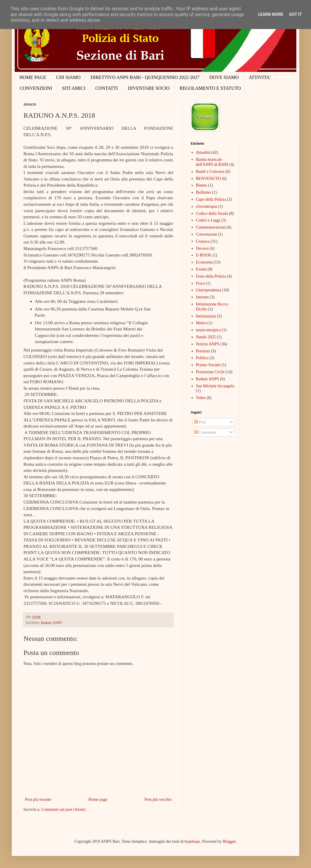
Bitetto (202, 185)
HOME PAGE (33, 77)
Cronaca (203, 241)
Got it (295, 14)
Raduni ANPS (51, 623)
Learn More (271, 14)
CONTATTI (107, 88)
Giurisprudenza (209, 290)
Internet (202, 297)
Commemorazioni (211, 227)
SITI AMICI (74, 88)
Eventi (201, 269)
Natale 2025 (206, 337)
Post (200, 422)
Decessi (202, 248)
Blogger (229, 841)
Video (201, 398)
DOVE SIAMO (224, 77)
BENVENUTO (208, 179)
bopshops (192, 841)
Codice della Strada (212, 213)
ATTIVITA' (260, 77)
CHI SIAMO (68, 77)
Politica (202, 358)
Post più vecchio (158, 799)
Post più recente (38, 799)
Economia (204, 262)
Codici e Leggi (208, 220)
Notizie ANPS (208, 344)
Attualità (203, 152)
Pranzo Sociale (208, 365)
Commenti (205, 432)
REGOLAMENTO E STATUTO (210, 88)
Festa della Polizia (211, 276)
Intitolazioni (206, 316)
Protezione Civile (210, 372)
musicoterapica (208, 330)
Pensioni (203, 351)
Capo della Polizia (211, 199)
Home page (98, 799)
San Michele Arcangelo (215, 386)
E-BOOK (204, 255)
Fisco (200, 283)
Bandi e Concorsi (210, 172)
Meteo (201, 323)
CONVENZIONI (36, 88)
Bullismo (203, 192)
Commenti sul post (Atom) (64, 809)
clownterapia (207, 206)
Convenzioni (207, 234)
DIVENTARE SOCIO (149, 88)
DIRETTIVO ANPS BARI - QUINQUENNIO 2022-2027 (145, 77)
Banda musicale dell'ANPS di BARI (212, 162)
